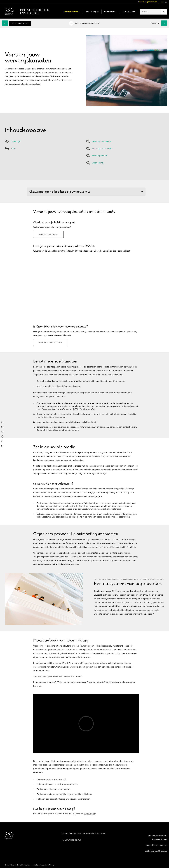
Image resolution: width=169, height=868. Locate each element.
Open (36, 646)
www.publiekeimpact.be (156, 845)
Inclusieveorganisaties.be (148, 2)
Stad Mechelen (40, 676)
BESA (76, 409)
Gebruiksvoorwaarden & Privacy (43, 865)
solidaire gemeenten (56, 417)
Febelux (83, 409)
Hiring (42, 646)
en (166, 2)
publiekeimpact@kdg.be (156, 851)
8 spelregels (90, 814)
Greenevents (48, 409)
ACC (93, 409)
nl (162, 2)
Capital (97, 591)
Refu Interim (92, 422)
